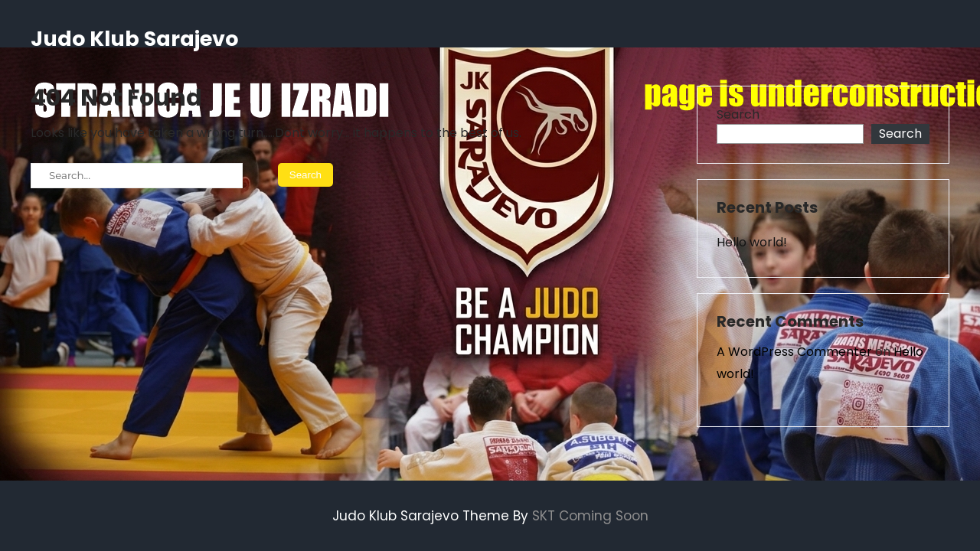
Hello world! (752, 242)
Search (738, 114)
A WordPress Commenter (794, 352)
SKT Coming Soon (590, 516)
